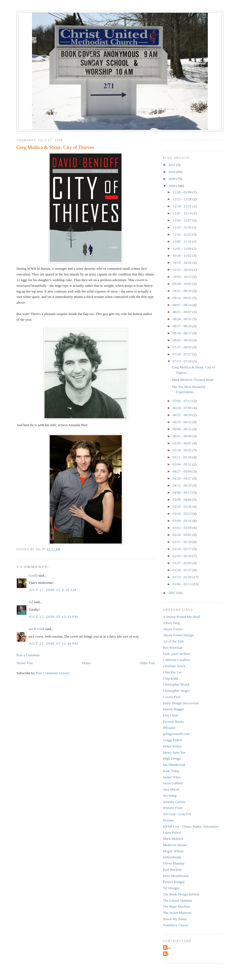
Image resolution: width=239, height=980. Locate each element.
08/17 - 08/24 (182, 326)
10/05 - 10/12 (182, 277)
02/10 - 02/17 (182, 549)
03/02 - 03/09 (182, 528)
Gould (33, 575)
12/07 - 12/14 (182, 213)
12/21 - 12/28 (182, 199)
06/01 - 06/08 (182, 436)
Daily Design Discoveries (181, 703)
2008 (172, 186)
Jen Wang (170, 796)
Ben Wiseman (173, 648)
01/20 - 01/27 (182, 570)
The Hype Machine (177, 906)
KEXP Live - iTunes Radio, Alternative (191, 826)
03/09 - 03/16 (182, 521)
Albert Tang (171, 623)
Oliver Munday (174, 863)
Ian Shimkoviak (174, 765)
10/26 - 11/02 (182, 256)
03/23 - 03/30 (182, 507)
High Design (172, 758)
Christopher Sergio (176, 691)
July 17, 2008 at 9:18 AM (53, 590)
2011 (172, 165)
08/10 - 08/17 (182, 333)
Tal (31, 602)
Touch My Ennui (175, 919)
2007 (172, 593)
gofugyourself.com (176, 734)
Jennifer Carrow (174, 802)
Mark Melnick (173, 839)
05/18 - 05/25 (182, 450)
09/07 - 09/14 (182, 305)
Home (86, 663)
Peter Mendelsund (176, 876)
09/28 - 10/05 (182, 284)
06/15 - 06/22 (182, 422)
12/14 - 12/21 (182, 206)
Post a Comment (28, 655)
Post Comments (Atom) (53, 673)
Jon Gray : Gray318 (177, 814)
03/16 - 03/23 (182, 514)
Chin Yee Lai (172, 672)
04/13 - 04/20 (182, 485)
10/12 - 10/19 (182, 270)
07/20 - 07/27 (182, 354)
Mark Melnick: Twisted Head (192, 380)
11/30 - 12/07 (182, 220)
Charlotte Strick (174, 666)
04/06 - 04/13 (182, 492)
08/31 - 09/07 (182, 312)
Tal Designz (171, 888)
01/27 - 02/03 (182, 563)
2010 (172, 172)
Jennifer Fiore (173, 808)
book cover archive (177, 654)
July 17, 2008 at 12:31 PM (54, 617)
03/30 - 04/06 (182, 499)
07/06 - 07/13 (182, 401)
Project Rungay (174, 882)
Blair (168, 948)
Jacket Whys (172, 777)
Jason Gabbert (173, 783)
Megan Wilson (173, 851)
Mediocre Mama (175, 845)
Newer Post (25, 663)
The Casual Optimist (178, 900)
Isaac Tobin (171, 771)
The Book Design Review (181, 894)
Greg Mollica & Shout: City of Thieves (55, 147)
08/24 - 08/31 (182, 319)
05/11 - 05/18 (182, 457)
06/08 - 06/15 (182, 429)
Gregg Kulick (173, 740)
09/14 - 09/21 (182, 298)
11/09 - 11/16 (182, 241)
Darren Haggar (174, 709)
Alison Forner (173, 629)
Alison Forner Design (178, 635)
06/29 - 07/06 (182, 408)
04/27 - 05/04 (182, 471)
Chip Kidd (171, 678)
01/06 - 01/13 (182, 584)
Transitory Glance (176, 925)
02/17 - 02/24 (182, 542)
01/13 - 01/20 (182, 577)
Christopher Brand (176, 684)
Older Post (147, 663)
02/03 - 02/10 (182, 556)
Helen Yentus (172, 746)
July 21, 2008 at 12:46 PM (54, 643)
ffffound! (169, 728)
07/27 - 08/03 (182, 347)
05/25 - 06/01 (182, 443)
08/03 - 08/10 (182, 340)
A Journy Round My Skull (182, 617)
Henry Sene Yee (174, 752)
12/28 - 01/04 (182, 192)
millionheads (172, 857)
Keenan (168, 820)
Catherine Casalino (176, 660)
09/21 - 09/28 (182, 291)
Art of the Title (174, 641)
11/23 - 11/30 (182, 227)
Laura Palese (172, 832)
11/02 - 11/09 (182, 248)
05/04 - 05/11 (182, 464)
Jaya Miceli (171, 789)
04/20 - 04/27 (182, 478)
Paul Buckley (173, 870)
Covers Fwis (172, 697)
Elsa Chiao (171, 715)
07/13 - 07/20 (182, 361)
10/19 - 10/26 (182, 263)
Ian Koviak (37, 629)
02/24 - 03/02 (182, 535)
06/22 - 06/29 (182, 415)
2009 (172, 179)
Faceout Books (174, 722)
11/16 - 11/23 (182, 234)
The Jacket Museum (177, 913)
